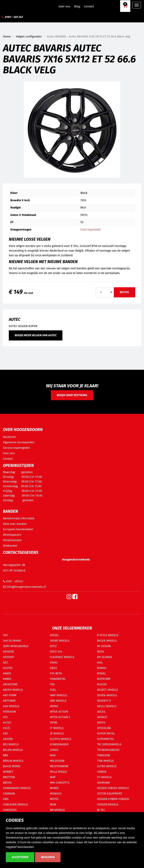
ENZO (53, 668)
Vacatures (9, 437)
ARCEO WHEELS (13, 690)
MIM (53, 777)
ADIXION (8, 652)
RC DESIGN (104, 646)
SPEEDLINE (104, 728)
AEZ (5, 662)
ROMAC (102, 668)
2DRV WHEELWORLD (16, 646)
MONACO (56, 794)
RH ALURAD (105, 657)
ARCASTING (10, 684)
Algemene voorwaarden (19, 442)
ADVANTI (9, 657)
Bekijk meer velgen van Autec (36, 335)
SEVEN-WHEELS (107, 695)
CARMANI (9, 794)
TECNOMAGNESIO (108, 750)
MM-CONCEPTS (60, 783)
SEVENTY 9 (104, 701)
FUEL (53, 690)
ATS (5, 717)
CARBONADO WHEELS (17, 788)
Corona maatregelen (16, 448)
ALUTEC (8, 668)
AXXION (8, 739)
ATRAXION (9, 712)
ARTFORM (9, 701)
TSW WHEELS (105, 761)
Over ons (64, 6)
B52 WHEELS (11, 744)
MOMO (54, 788)
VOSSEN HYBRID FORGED (113, 799)
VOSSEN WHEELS (108, 804)
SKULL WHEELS (107, 706)
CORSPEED (10, 810)
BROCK (7, 783)
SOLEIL (101, 712)
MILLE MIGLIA (58, 772)
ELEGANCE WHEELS (62, 657)
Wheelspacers (12, 535)
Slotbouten (10, 546)
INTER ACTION (59, 712)
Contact (89, 6)
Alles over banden (15, 524)
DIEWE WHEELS (60, 641)
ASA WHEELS (11, 706)
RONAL (101, 673)
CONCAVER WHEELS (15, 804)
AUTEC (7, 723)
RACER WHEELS (107, 641)
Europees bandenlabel (18, 529)
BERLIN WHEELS (13, 761)
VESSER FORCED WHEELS (113, 788)
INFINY (54, 706)
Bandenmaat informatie (19, 518)
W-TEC (101, 810)
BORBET (8, 772)
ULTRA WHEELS (107, 766)
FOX (52, 684)
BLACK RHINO (12, 766)
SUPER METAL (106, 733)
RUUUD (102, 684)
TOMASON (103, 755)
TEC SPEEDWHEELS (109, 744)
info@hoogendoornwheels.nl (24, 587)
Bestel (125, 292)
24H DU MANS (12, 641)
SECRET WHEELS (107, 690)
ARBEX (7, 679)
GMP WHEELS (58, 695)
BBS (5, 755)
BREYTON (9, 777)
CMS (6, 799)
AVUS (6, 728)
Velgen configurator (29, 36)
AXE (5, 733)
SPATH (101, 723)
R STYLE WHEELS (108, 635)
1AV (5, 635)
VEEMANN (103, 783)
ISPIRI (54, 723)
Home (7, 36)
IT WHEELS (57, 728)
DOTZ (53, 646)
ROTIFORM (104, 679)
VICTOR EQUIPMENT (110, 794)
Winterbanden (12, 540)
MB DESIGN (57, 761)
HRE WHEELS (58, 701)
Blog (77, 6)
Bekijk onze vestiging (72, 395)
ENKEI (54, 662)
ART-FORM (10, 695)
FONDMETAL (58, 679)
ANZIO (7, 673)
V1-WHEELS (104, 777)
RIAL (100, 662)
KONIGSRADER (59, 744)
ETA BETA (56, 673)
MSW (53, 804)
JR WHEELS (57, 733)
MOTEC (54, 799)
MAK (53, 755)
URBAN (102, 772)
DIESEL (54, 635)
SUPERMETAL (106, 739)
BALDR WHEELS (13, 750)
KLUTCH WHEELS (60, 739)
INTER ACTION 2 (60, 717)
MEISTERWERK (59, 766)
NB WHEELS (57, 810)
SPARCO (102, 717)
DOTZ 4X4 (56, 652)
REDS (100, 652)
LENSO (54, 750)
